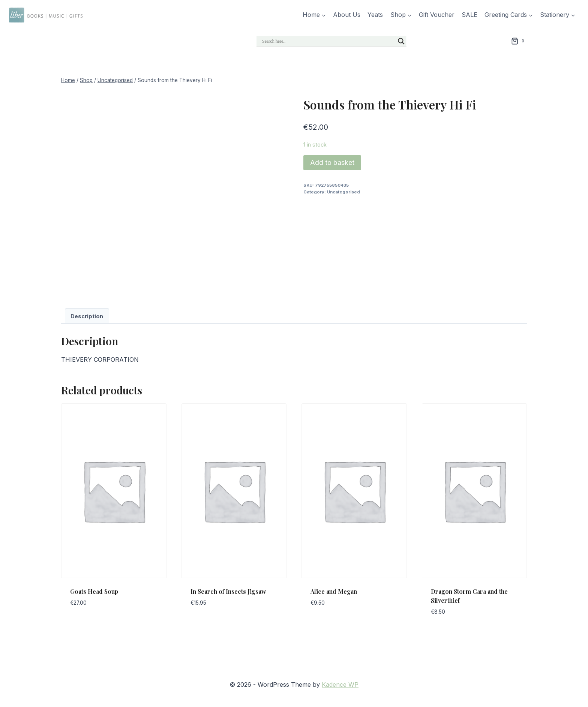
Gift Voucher (437, 15)
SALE (469, 15)
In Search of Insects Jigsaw (228, 591)
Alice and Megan (334, 591)
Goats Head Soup (94, 591)
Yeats (375, 15)
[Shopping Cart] (519, 41)
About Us (347, 15)
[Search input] (328, 41)
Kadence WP (340, 685)
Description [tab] (87, 316)
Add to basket (332, 163)
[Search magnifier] (401, 41)
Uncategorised (343, 192)
